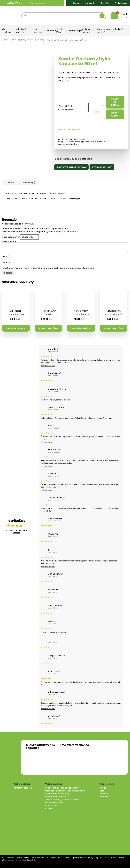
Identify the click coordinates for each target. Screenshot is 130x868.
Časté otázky (52, 806)
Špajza (79, 31)
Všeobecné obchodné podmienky (62, 788)
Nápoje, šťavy (60, 31)
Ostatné (72, 31)
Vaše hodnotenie (11, 237)
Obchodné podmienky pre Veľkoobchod (65, 791)
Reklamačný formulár (56, 797)
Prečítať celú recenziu (48, 366)
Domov (74, 3)
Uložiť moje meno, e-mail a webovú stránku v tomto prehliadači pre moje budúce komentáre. (49, 268)
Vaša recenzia (10, 241)
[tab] (11, 183)
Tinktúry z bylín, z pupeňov (38, 40)
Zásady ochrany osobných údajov (62, 800)
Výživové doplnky (86, 31)
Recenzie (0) (29, 183)
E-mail (6, 263)
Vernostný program (23, 788)
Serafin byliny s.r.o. (73, 144)
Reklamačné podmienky (57, 794)
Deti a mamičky (38, 31)
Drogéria (52, 31)
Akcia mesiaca (6, 31)
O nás (103, 788)
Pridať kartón (115, 114)
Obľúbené (88, 3)
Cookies (49, 808)
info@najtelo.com (35, 3)
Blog (102, 791)
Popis (11, 183)
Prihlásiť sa (103, 3)
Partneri (104, 794)
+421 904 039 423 (12, 3)
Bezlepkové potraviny (20, 31)
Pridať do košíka (115, 102)
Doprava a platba (54, 803)
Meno (6, 256)
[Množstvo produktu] (97, 108)
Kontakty (104, 797)
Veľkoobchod (119, 3)
